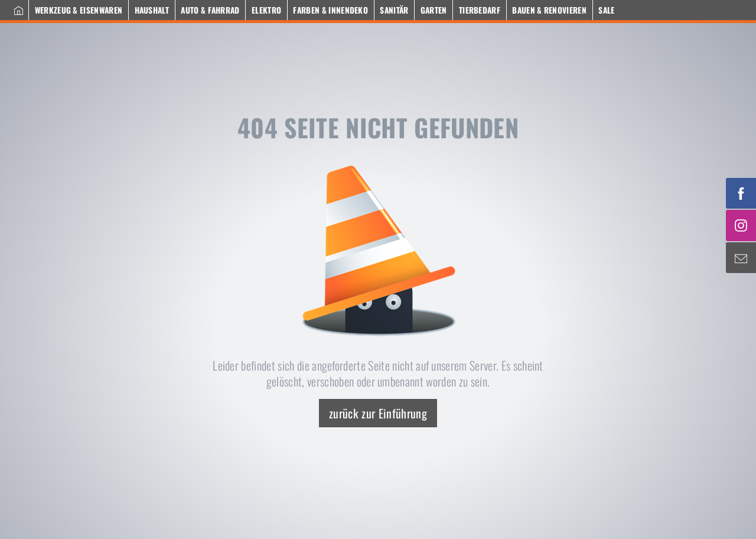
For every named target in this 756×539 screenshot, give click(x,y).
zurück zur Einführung (378, 413)
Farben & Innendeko (330, 10)
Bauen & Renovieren (549, 10)
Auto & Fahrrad (210, 10)
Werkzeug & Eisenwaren (79, 10)
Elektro (266, 10)
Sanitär (394, 10)
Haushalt (152, 10)
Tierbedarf (480, 10)
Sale (606, 10)
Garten (434, 10)
